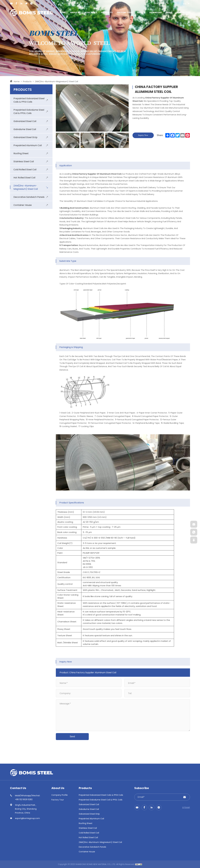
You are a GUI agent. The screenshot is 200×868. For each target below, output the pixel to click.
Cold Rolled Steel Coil (89, 833)
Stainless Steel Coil (88, 828)
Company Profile (60, 795)
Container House (87, 852)
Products (107, 12)
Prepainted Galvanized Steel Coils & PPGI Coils (101, 795)
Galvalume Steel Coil (89, 809)
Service (141, 12)
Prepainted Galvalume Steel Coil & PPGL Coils (101, 800)
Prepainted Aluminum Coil (91, 819)
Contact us (183, 12)
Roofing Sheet (86, 823)
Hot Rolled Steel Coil (88, 837)
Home (63, 12)
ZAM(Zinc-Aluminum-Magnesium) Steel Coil (56, 81)
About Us (75, 12)
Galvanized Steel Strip (89, 814)
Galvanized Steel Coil (89, 804)
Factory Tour (125, 12)
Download (156, 12)
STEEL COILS (91, 12)
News (169, 12)
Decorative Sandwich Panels (92, 847)
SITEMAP (186, 807)
